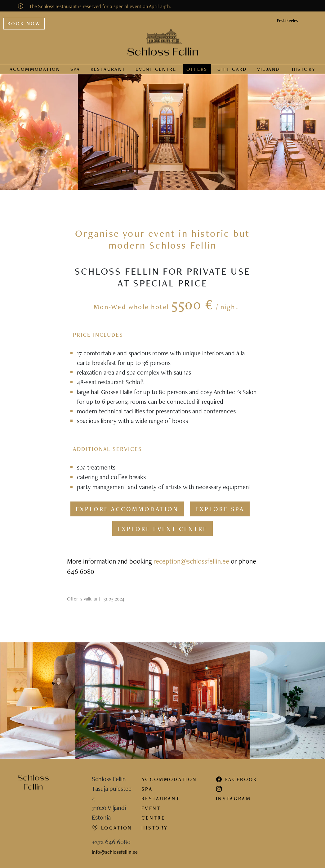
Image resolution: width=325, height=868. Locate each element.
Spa (75, 69)
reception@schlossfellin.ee (191, 561)
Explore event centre (162, 529)
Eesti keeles (287, 20)
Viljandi (269, 69)
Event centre (156, 69)
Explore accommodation (127, 509)
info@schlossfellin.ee (115, 852)
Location (112, 828)
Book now (24, 23)
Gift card (232, 69)
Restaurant (108, 69)
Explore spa (220, 509)
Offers (197, 69)
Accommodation (35, 69)
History (304, 69)
